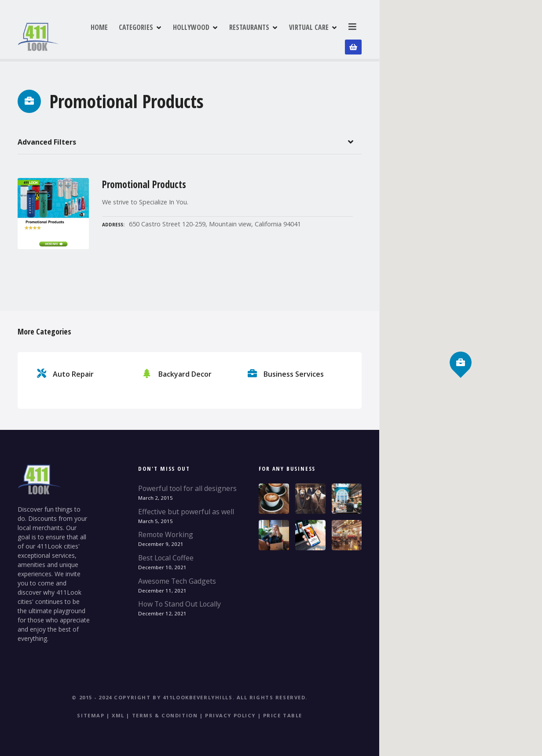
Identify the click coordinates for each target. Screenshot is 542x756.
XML (118, 713)
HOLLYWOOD (227, 35)
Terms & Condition (165, 713)
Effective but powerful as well (186, 509)
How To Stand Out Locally (179, 601)
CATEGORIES (172, 35)
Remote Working (166, 532)
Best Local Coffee (166, 555)
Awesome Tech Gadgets (177, 578)
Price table (283, 713)
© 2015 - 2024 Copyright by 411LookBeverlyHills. (153, 695)
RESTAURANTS (285, 35)
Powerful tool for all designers (187, 486)
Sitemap (91, 713)
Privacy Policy (230, 713)
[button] (461, 347)
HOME (135, 35)
